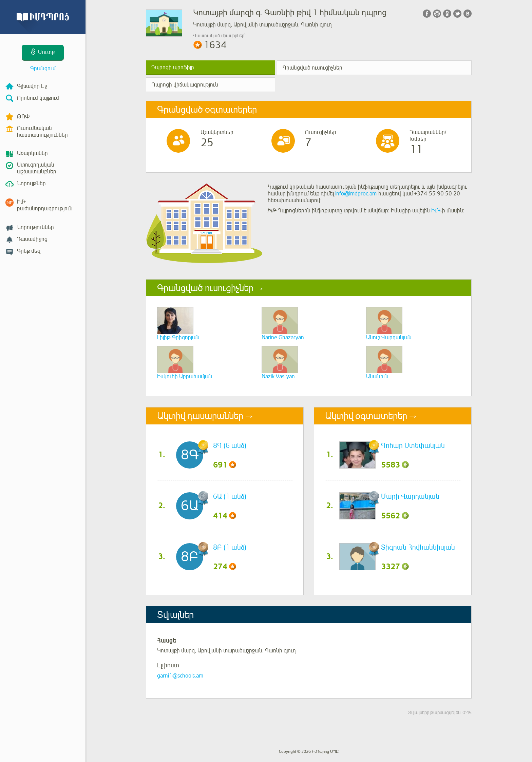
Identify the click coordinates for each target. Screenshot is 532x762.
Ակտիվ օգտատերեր (366, 416)
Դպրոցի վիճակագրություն (185, 85)
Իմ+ (436, 211)
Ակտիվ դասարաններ (200, 416)
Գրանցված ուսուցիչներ (312, 68)
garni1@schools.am (180, 676)
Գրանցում (43, 69)
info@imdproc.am (356, 194)
